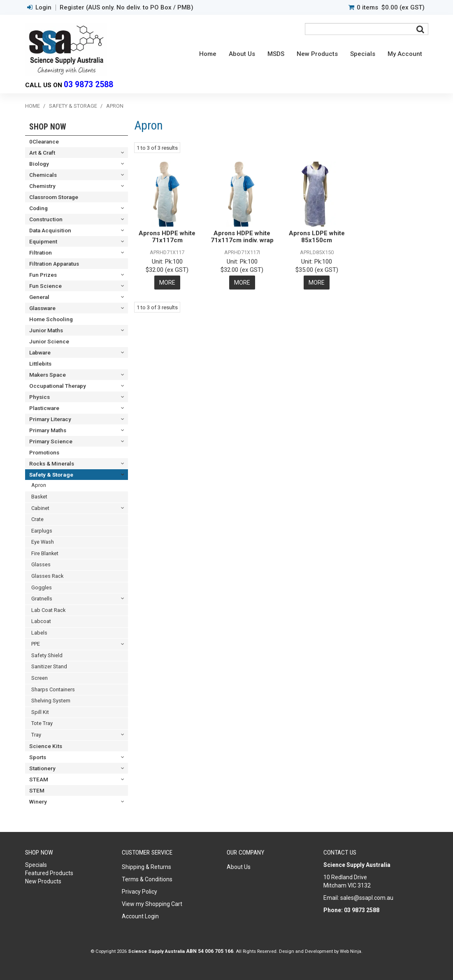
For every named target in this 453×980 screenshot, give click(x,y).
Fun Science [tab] (45, 286)
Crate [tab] (37, 519)
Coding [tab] (38, 208)
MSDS (276, 54)
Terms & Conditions (147, 879)
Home (208, 54)
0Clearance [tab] (44, 141)
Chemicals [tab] (43, 175)
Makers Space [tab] (48, 375)
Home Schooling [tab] (51, 319)
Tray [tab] (36, 735)
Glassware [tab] (42, 308)
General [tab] (39, 297)
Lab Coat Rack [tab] (48, 610)
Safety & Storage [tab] (51, 475)
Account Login (140, 916)
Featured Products (49, 873)
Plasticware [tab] (44, 408)
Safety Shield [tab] (47, 655)
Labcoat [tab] (41, 621)
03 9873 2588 (88, 85)
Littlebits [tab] (40, 364)
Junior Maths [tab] (46, 330)
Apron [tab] (39, 485)
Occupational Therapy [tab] (58, 386)
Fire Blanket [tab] (45, 553)
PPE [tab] (36, 644)
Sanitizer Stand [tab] (49, 666)
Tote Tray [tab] (42, 723)
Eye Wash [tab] (43, 542)
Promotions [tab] (44, 452)
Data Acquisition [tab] (50, 230)
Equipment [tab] (43, 241)
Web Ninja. (351, 951)
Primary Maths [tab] (48, 430)
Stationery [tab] (42, 768)
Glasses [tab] (41, 564)
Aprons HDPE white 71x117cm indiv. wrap (242, 237)
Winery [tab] (38, 802)
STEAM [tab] (39, 779)
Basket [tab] (39, 497)
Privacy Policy (139, 892)
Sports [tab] (38, 757)
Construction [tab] (46, 219)
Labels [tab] (39, 633)
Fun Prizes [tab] (43, 275)
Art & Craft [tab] (42, 153)
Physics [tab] (39, 397)
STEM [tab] (37, 790)
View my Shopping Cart (152, 904)
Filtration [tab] (41, 253)
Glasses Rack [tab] (47, 576)
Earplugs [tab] (42, 531)
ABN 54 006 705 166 (210, 951)
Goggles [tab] (42, 587)
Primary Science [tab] (51, 441)
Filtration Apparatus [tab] (54, 264)
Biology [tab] (39, 164)
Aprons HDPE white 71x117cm (167, 237)
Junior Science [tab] (49, 341)
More (167, 283)
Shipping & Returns (146, 867)
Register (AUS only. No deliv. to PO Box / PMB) (127, 8)
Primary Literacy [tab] (50, 419)
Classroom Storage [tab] (54, 197)
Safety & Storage (73, 106)
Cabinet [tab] (40, 508)
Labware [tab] (40, 352)
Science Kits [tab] (46, 746)
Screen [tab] (39, 678)
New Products (317, 54)
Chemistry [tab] (42, 186)
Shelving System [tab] (51, 701)
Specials (363, 54)
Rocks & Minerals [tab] (52, 463)
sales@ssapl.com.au (367, 898)
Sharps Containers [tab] (53, 689)
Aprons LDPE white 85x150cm (317, 237)
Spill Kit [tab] (40, 712)
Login (43, 8)
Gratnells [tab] (42, 599)
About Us (242, 54)
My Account (405, 54)
